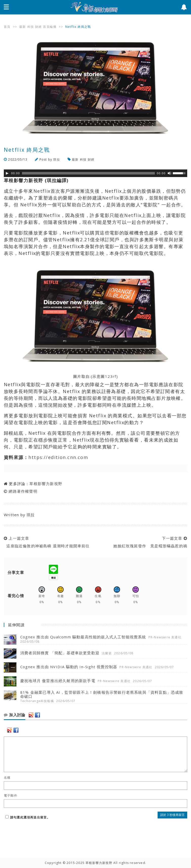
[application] (95, 173)
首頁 (7, 27)
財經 (38, 27)
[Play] (7, 173)
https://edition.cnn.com (58, 457)
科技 (31, 27)
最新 (23, 27)
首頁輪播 (50, 27)
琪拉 (56, 159)
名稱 (7, 778)
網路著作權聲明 (23, 491)
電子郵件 (10, 796)
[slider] (88, 173)
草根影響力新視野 (46, 484)
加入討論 (15, 715)
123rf (111, 376)
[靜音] (169, 173)
